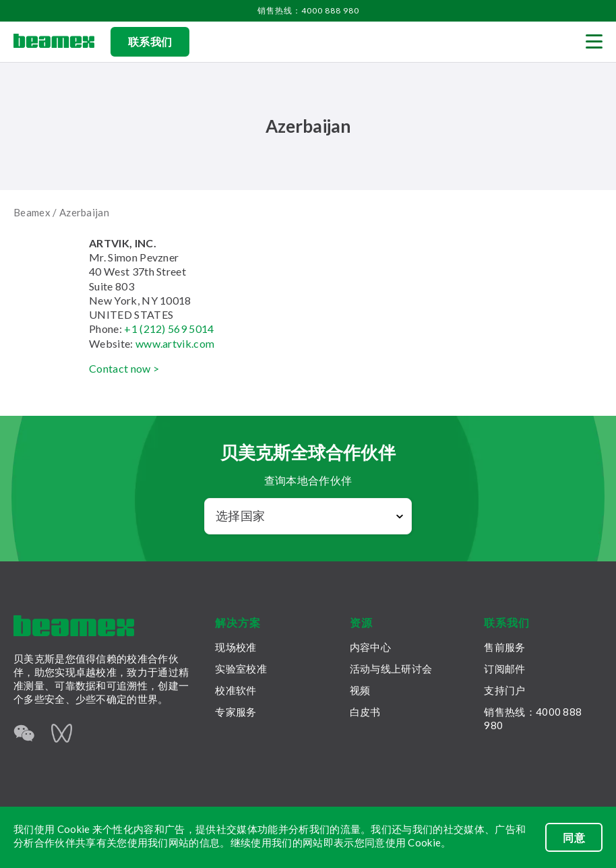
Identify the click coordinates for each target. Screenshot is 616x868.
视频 (360, 690)
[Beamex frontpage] (54, 42)
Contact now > (124, 368)
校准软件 (236, 690)
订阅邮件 (504, 669)
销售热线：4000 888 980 (308, 10)
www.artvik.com (175, 343)
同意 (574, 837)
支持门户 (504, 690)
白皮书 (365, 712)
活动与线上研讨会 (391, 669)
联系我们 (150, 41)
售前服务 (504, 647)
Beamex (32, 212)
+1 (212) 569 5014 (169, 329)
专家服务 (236, 712)
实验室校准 (241, 669)
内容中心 (370, 647)
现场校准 (236, 647)
